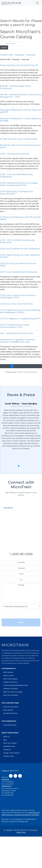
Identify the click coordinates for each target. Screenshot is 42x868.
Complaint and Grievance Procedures (27, 815)
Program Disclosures (10, 682)
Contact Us (7, 750)
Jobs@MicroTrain (9, 746)
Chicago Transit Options (11, 753)
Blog (5, 740)
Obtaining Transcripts (11, 688)
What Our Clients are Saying (13, 692)
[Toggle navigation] (37, 3)
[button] (16, 478)
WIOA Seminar (8, 672)
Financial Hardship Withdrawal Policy (16, 685)
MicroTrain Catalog (10, 743)
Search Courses (9, 675)
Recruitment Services (10, 713)
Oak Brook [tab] (8, 530)
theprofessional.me (10, 725)
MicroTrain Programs (11, 679)
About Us (6, 737)
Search (5, 48)
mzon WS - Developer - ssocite (21, 57)
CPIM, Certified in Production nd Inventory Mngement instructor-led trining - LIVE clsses (21, 99)
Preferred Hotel (9, 756)
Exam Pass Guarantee (11, 695)
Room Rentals (8, 710)
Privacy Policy (21, 832)
